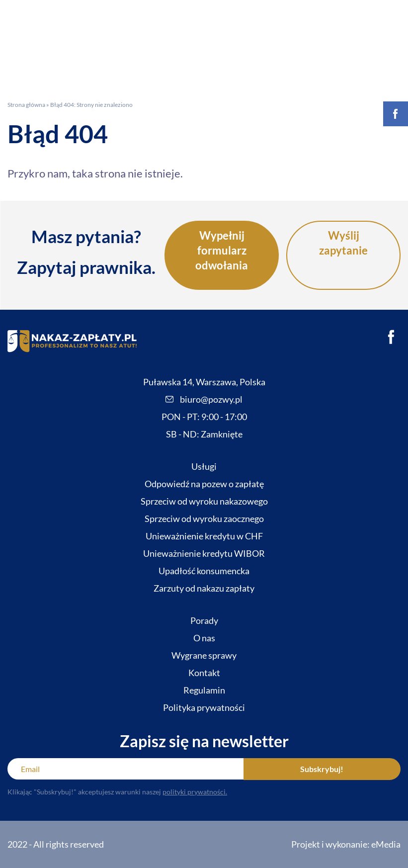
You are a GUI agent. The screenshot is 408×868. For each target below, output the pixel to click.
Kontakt (204, 673)
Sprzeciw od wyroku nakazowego (204, 501)
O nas (204, 638)
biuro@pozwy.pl (204, 399)
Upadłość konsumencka (204, 571)
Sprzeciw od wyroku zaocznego (204, 519)
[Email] (125, 769)
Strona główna (26, 105)
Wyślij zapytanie (343, 243)
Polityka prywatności (204, 707)
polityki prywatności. (195, 792)
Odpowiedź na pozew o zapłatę (204, 484)
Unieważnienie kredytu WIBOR (204, 553)
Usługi (204, 466)
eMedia (386, 844)
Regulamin (204, 690)
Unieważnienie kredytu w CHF (204, 536)
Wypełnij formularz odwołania (222, 250)
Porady (204, 620)
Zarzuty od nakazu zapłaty (204, 588)
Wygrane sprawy (204, 655)
